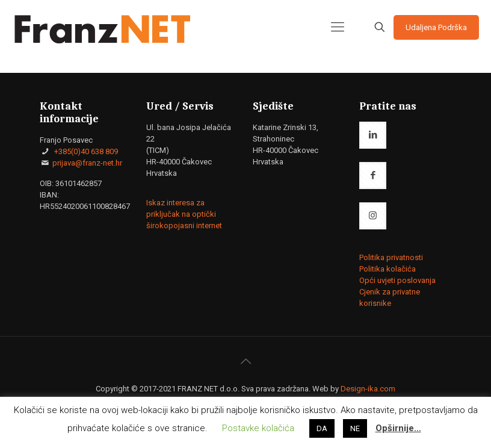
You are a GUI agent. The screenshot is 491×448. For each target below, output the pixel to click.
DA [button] (322, 428)
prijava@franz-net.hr (87, 163)
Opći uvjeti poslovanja (397, 280)
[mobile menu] (338, 27)
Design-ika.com (368, 389)
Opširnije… (398, 428)
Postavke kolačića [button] (258, 428)
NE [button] (355, 428)
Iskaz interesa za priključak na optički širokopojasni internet (184, 214)
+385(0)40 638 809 (85, 151)
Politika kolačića (388, 269)
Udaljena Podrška (436, 27)
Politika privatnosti (391, 257)
